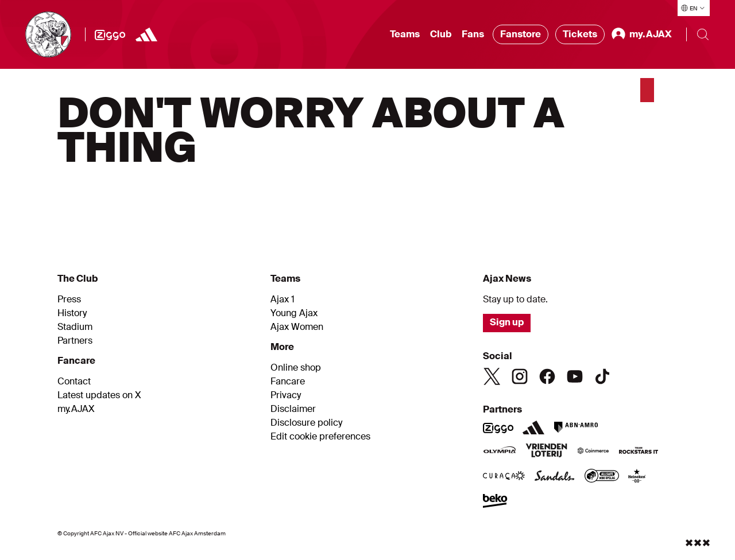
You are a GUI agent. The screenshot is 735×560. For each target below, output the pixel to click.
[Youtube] (575, 376)
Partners (75, 341)
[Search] (703, 34)
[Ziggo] (110, 34)
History (72, 313)
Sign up (507, 322)
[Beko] (495, 502)
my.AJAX (76, 409)
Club (441, 34)
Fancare (288, 382)
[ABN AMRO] (576, 427)
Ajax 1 (283, 300)
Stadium (75, 327)
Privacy (286, 395)
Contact (74, 382)
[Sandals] (555, 477)
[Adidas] (146, 34)
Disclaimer (293, 409)
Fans (473, 34)
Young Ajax (294, 313)
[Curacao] (504, 477)
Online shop (296, 368)
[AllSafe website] (602, 477)
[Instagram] (520, 376)
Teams (405, 34)
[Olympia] (500, 452)
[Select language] (694, 8)
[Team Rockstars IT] (639, 452)
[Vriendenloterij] (546, 452)
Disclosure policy (306, 423)
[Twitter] (492, 376)
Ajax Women (297, 327)
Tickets (580, 34)
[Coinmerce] (593, 452)
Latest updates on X (99, 395)
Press (69, 300)
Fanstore (521, 34)
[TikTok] (602, 376)
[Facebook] (547, 376)
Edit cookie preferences (320, 437)
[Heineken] (637, 477)
